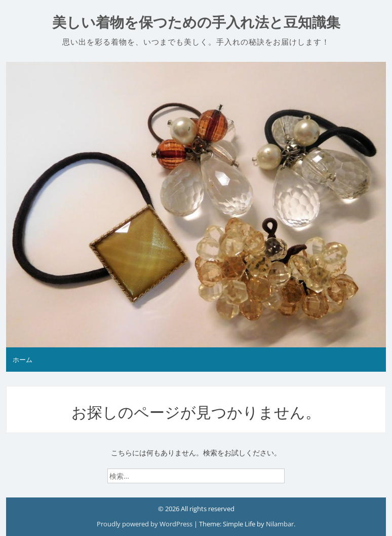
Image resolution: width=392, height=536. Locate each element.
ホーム (23, 360)
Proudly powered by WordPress (145, 524)
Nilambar (280, 524)
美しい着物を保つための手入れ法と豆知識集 (196, 23)
